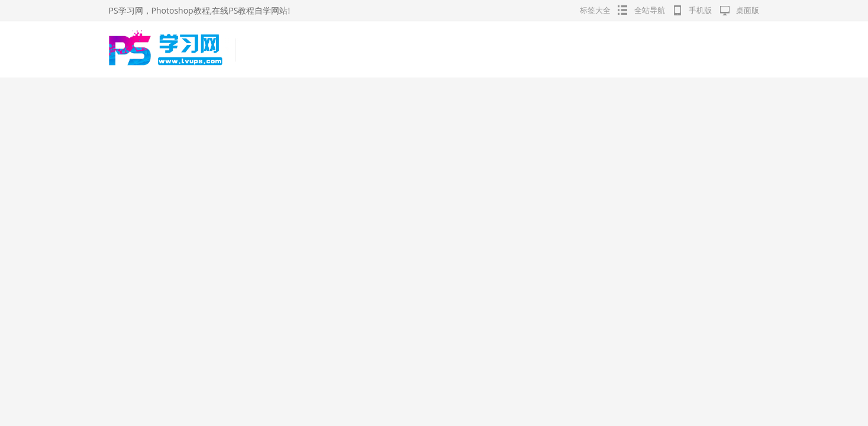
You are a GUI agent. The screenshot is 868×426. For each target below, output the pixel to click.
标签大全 (595, 10)
